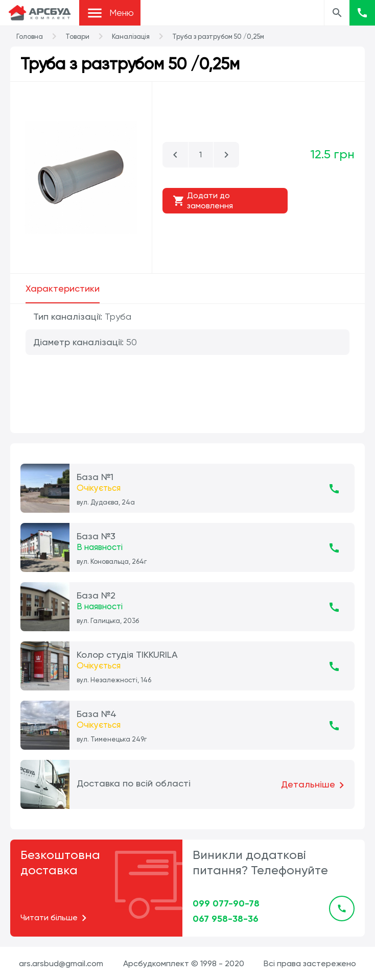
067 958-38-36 (226, 919)
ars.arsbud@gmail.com (61, 963)
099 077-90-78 (226, 903)
